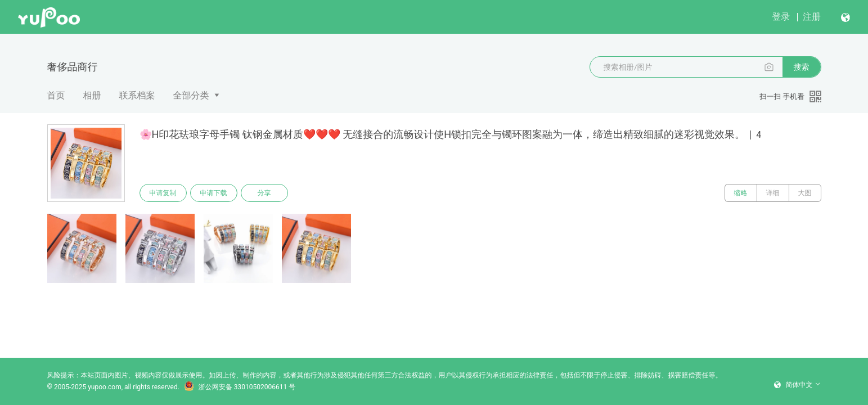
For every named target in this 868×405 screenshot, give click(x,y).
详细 (773, 193)
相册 (92, 95)
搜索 (802, 67)
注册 (812, 17)
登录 (781, 17)
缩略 (741, 193)
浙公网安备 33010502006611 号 (240, 387)
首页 (56, 95)
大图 (805, 193)
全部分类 (191, 95)
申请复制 (163, 193)
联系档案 (137, 95)
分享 (264, 193)
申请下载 (214, 193)
